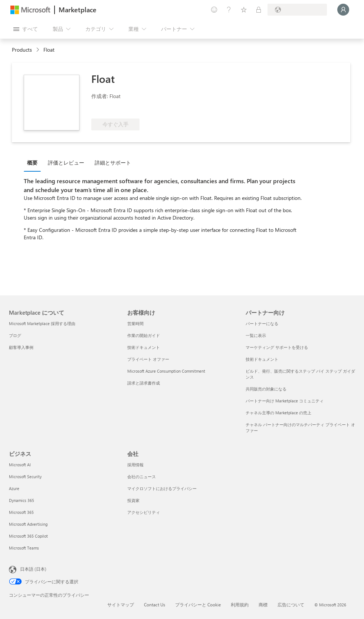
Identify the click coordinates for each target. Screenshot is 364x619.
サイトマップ (121, 605)
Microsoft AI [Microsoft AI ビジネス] (20, 465)
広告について (291, 605)
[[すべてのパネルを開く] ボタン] (26, 29)
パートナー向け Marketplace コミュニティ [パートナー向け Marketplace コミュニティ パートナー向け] (285, 401)
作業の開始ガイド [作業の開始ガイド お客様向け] (144, 335)
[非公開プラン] (259, 10)
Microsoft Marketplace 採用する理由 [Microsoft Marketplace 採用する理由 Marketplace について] (42, 323)
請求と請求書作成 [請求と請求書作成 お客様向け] (144, 383)
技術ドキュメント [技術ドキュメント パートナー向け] (262, 359)
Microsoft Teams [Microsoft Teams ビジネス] (24, 548)
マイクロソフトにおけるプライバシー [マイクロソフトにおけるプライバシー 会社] (162, 488)
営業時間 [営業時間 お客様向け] (135, 323)
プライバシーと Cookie (198, 605)
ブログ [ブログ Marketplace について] (15, 335)
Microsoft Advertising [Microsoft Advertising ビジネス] (28, 524)
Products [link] (22, 50)
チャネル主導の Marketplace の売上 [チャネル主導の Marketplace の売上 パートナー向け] (278, 413)
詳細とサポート (113, 163)
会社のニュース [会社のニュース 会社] (142, 477)
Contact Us (155, 605)
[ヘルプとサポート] (229, 10)
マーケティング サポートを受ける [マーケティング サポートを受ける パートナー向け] (277, 347)
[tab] (34, 162)
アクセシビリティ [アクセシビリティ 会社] (144, 512)
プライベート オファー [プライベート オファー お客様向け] (148, 359)
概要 (32, 163)
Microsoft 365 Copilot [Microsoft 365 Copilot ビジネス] (28, 536)
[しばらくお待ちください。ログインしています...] (343, 10)
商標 (263, 605)
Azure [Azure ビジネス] (14, 488)
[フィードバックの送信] (214, 10)
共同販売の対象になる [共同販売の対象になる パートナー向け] (266, 389)
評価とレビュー (66, 163)
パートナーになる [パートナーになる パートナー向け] (262, 323)
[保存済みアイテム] (244, 10)
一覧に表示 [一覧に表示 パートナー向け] (256, 335)
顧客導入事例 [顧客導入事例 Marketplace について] (21, 347)
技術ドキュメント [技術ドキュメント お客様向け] (144, 347)
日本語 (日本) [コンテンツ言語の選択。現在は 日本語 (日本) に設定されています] (33, 569)
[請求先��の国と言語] (297, 10)
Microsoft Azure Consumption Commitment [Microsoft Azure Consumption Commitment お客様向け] (166, 371)
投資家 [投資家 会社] (133, 500)
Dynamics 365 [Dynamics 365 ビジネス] (22, 500)
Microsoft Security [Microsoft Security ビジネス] (25, 477)
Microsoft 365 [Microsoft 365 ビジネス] (21, 512)
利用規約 (240, 605)
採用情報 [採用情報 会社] (135, 465)
